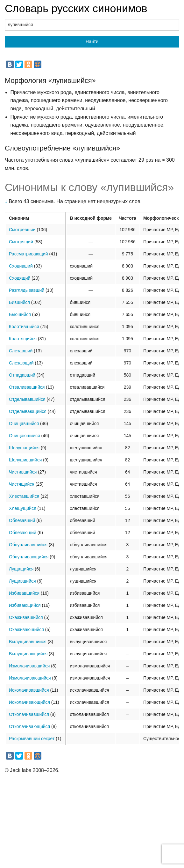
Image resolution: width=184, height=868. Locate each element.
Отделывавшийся (27, 399)
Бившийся (19, 302)
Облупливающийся (29, 557)
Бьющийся (20, 314)
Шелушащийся (24, 448)
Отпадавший (22, 375)
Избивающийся (25, 605)
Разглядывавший (27, 290)
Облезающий (23, 533)
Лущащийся (21, 569)
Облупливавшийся (28, 545)
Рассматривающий (28, 254)
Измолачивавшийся (29, 666)
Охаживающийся (26, 629)
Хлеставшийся (24, 496)
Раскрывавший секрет (32, 739)
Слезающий (21, 363)
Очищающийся (25, 436)
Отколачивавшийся (29, 714)
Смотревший (22, 230)
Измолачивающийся (30, 678)
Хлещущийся (23, 508)
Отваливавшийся (27, 387)
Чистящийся (22, 484)
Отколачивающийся (29, 726)
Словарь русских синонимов (76, 8)
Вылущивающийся (28, 654)
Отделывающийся (28, 411)
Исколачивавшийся (29, 690)
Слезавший (21, 351)
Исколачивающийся (29, 702)
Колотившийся (24, 327)
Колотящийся (23, 339)
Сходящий (20, 278)
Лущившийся (22, 581)
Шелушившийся (25, 460)
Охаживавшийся (26, 617)
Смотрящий (21, 242)
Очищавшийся (24, 423)
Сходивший (21, 266)
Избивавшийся (24, 593)
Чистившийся (23, 472)
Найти (92, 41)
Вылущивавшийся (28, 642)
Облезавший (22, 520)
